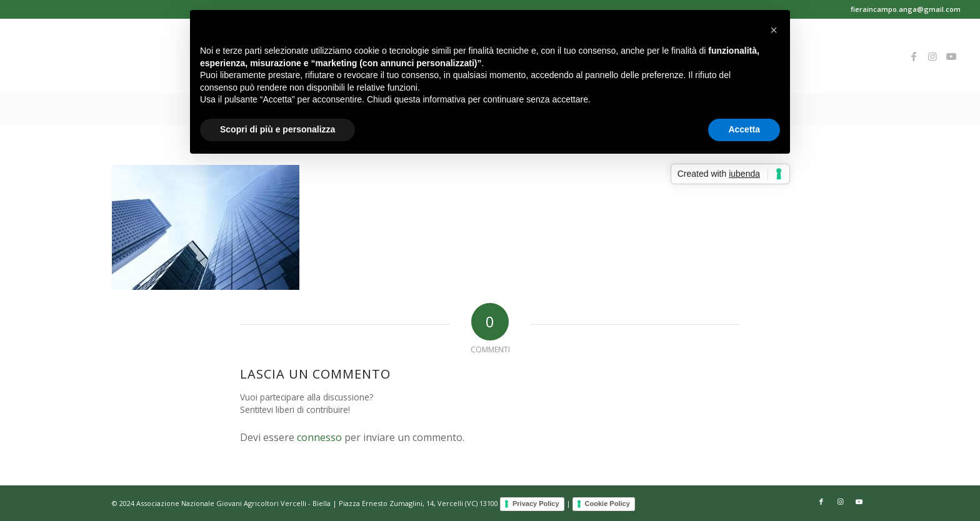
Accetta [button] (744, 129)
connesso (319, 437)
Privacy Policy (536, 504)
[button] (774, 30)
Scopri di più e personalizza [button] (277, 129)
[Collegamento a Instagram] (932, 56)
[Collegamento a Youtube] (951, 56)
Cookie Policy (607, 504)
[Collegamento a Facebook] (914, 56)
